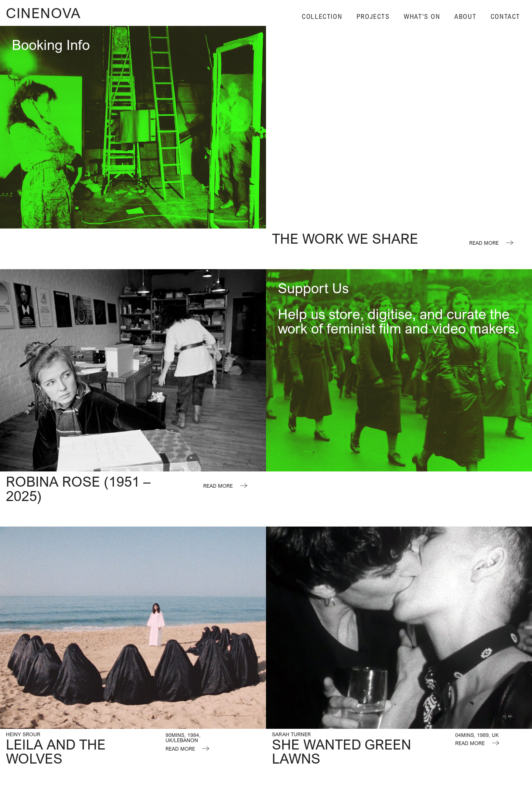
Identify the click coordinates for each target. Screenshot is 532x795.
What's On (422, 16)
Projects (373, 16)
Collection (322, 16)
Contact (505, 16)
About (465, 16)
